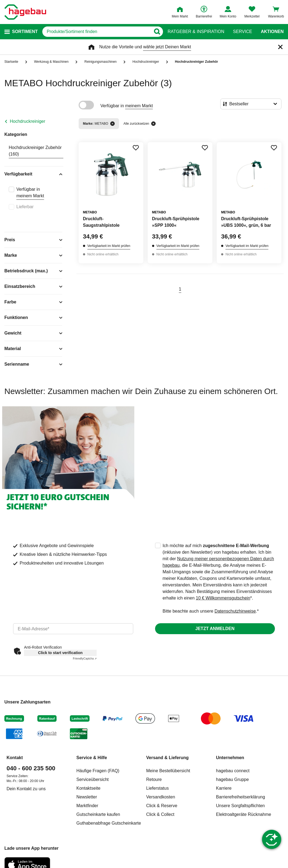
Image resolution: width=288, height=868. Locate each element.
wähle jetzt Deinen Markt (167, 47)
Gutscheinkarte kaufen (98, 814)
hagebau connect (233, 771)
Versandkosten (161, 797)
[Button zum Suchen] (157, 32)
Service (242, 32)
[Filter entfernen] (112, 124)
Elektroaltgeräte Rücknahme (244, 814)
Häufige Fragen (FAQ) (98, 771)
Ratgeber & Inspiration (196, 32)
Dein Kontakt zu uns (26, 789)
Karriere (224, 788)
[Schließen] (280, 47)
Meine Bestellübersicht (168, 771)
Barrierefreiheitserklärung (241, 797)
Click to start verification (60, 653)
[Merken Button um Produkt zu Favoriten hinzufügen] (136, 148)
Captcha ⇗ (85, 659)
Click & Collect (160, 814)
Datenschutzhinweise (235, 611)
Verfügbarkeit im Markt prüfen (109, 246)
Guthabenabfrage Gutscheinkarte (109, 823)
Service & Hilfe (92, 758)
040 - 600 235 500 (31, 768)
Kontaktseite (88, 788)
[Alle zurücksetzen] (153, 124)
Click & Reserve (162, 806)
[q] (97, 32)
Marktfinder (87, 806)
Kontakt (15, 758)
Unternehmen (230, 758)
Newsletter (87, 797)
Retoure (154, 779)
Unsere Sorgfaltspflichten (240, 806)
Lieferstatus (158, 788)
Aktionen (272, 32)
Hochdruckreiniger (28, 121)
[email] (73, 629)
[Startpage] (25, 12)
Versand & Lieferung (168, 758)
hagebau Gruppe (232, 779)
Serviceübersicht (93, 779)
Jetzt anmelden (215, 629)
